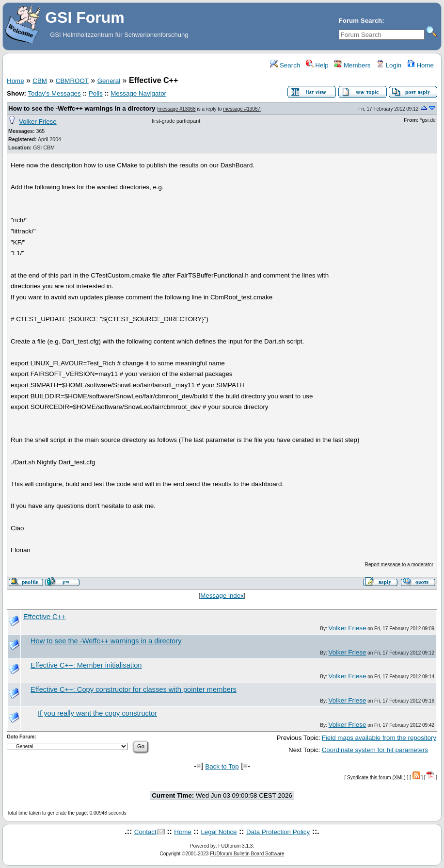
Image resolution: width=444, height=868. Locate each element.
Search (285, 65)
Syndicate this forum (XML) (376, 778)
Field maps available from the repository (379, 738)
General (109, 81)
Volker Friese (38, 122)
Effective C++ (45, 617)
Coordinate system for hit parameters (375, 750)
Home (420, 65)
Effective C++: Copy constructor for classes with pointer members (134, 689)
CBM (40, 81)
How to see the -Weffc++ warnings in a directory (82, 108)
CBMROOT (72, 81)
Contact (145, 832)
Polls (96, 93)
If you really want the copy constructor (97, 713)
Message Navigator (138, 93)
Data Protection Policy (278, 832)
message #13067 (242, 109)
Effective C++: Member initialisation (86, 665)
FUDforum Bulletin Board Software (247, 854)
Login (389, 65)
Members (352, 65)
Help (317, 65)
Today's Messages (54, 93)
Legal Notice (219, 832)
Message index (222, 596)
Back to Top (222, 766)
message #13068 (177, 109)
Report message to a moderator (399, 565)
